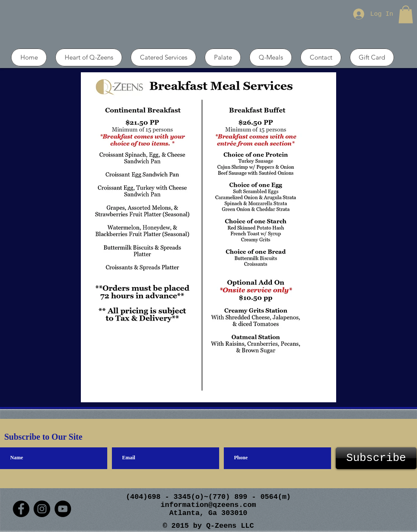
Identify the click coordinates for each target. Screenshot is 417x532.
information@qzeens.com (208, 505)
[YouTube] (63, 509)
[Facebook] (21, 509)
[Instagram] (42, 509)
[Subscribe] (376, 458)
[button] (406, 14)
